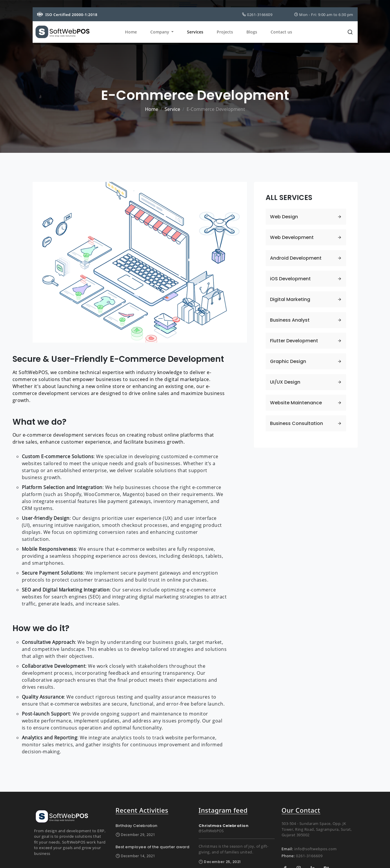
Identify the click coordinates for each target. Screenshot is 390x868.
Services (195, 32)
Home (131, 32)
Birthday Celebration (137, 826)
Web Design (285, 217)
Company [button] (160, 32)
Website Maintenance (297, 403)
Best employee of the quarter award (153, 847)
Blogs (252, 32)
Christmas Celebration (224, 826)
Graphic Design (289, 361)
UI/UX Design (286, 382)
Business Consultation (297, 423)
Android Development (297, 258)
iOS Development (291, 279)
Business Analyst (290, 320)
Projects (225, 32)
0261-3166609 (309, 856)
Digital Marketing (291, 299)
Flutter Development (295, 341)
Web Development (293, 237)
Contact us (281, 32)
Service (172, 109)
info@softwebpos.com (315, 849)
